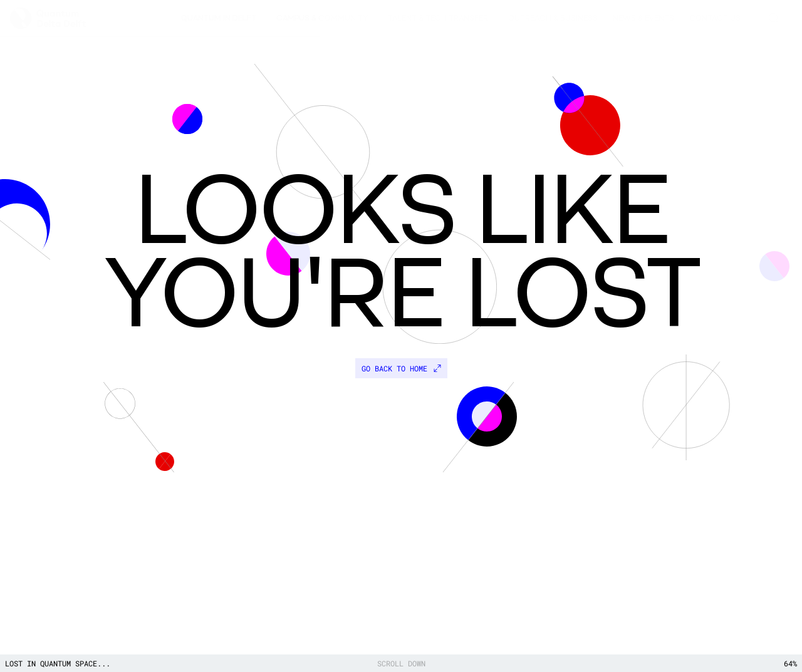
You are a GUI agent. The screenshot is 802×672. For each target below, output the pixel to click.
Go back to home (401, 368)
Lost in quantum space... (58, 663)
